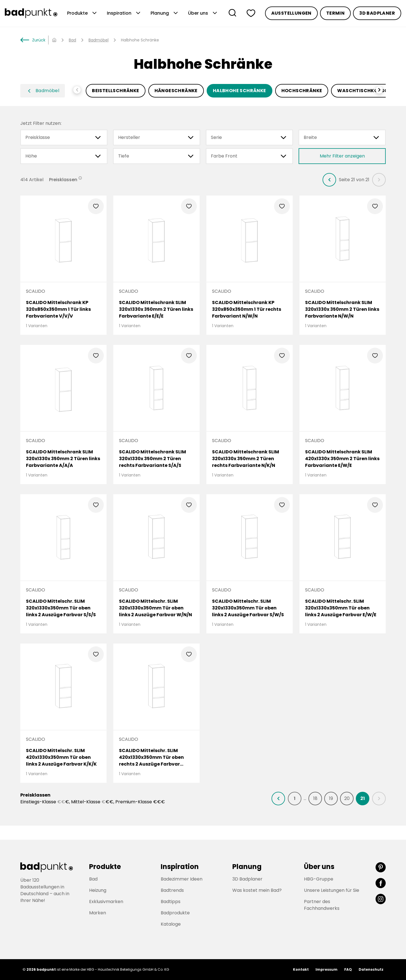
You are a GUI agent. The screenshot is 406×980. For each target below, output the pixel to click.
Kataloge (171, 924)
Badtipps (171, 902)
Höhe (64, 156)
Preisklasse (64, 138)
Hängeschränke (176, 91)
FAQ (348, 969)
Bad (72, 40)
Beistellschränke (115, 91)
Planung (165, 13)
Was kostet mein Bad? (257, 890)
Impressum (326, 969)
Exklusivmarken (106, 902)
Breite (342, 138)
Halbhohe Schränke (240, 91)
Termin (335, 13)
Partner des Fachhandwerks (322, 905)
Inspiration (124, 13)
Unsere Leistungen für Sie (332, 890)
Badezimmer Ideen (182, 879)
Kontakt (301, 969)
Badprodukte (175, 913)
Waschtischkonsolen (367, 91)
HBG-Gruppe (319, 879)
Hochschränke (302, 91)
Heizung (98, 890)
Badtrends (172, 890)
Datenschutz (371, 969)
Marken (98, 913)
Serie (249, 138)
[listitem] (329, 180)
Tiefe (157, 156)
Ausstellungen (291, 13)
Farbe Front (249, 156)
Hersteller (157, 138)
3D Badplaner (377, 13)
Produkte (82, 13)
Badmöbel (99, 40)
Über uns (203, 13)
